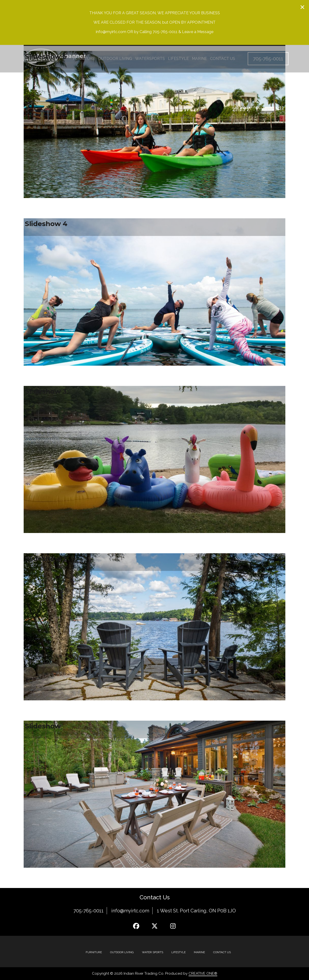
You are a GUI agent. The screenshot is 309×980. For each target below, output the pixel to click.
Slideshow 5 (46, 56)
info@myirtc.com (130, 911)
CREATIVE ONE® (203, 973)
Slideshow (43, 726)
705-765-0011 (88, 911)
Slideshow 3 (46, 391)
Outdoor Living (122, 952)
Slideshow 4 (46, 224)
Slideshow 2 (46, 559)
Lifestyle (179, 952)
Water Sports (153, 952)
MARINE (199, 952)
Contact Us (222, 952)
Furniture (94, 952)
